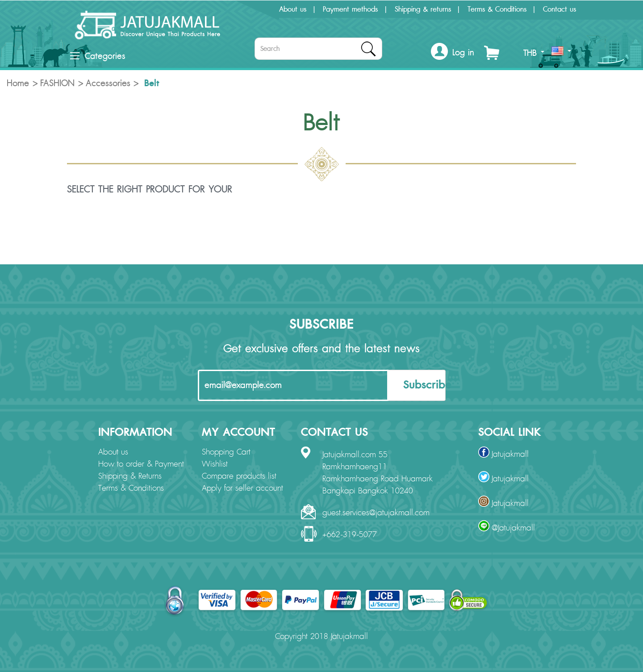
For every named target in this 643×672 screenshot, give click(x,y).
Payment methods (350, 9)
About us (293, 9)
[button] (453, 53)
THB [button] (534, 53)
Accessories (108, 83)
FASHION (57, 83)
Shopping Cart (226, 452)
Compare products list (239, 476)
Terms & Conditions (497, 9)
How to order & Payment (141, 464)
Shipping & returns (423, 9)
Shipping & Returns (130, 476)
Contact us (559, 9)
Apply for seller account (242, 488)
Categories (98, 56)
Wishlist (215, 464)
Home (18, 83)
